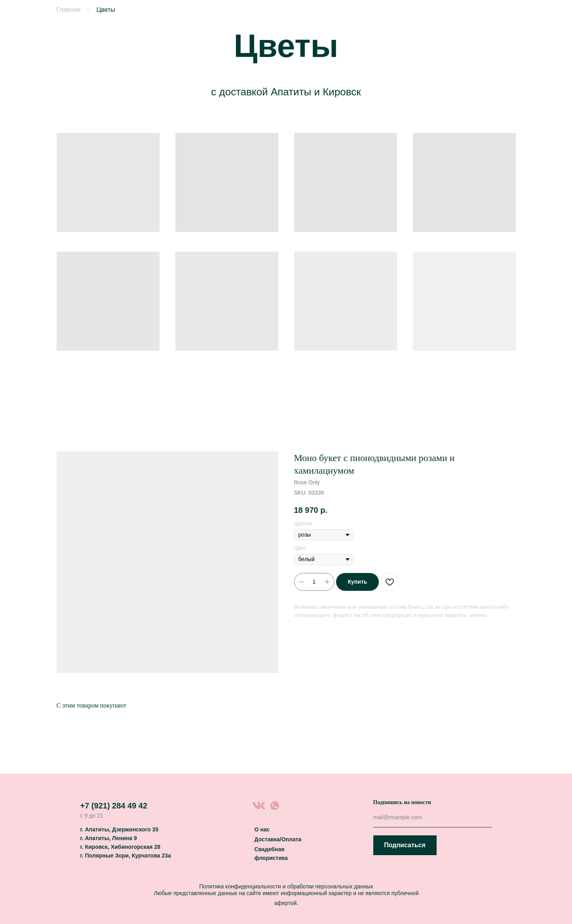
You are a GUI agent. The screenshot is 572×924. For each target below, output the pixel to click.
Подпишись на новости (402, 802)
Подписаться (405, 845)
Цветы (105, 10)
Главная (69, 10)
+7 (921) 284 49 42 (114, 806)
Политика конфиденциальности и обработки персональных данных (286, 886)
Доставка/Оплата (278, 839)
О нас (262, 829)
